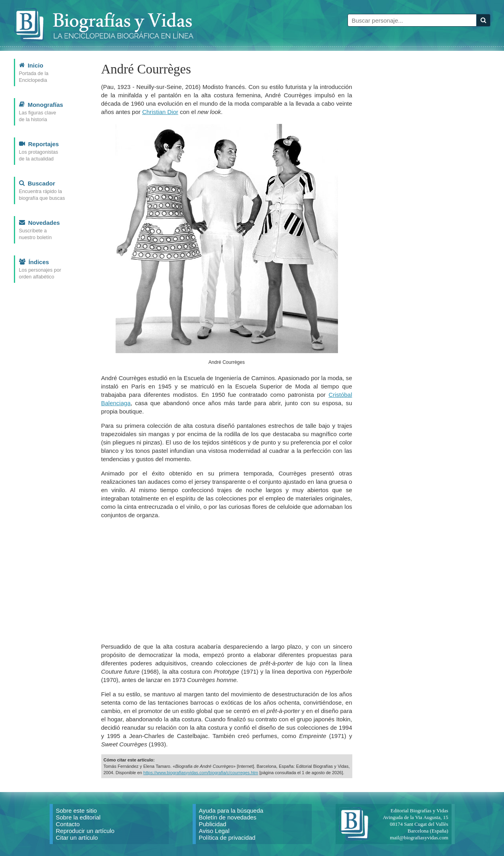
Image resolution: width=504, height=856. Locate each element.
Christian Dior (160, 112)
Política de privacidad (227, 838)
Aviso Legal (214, 831)
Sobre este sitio (76, 811)
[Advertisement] (227, 581)
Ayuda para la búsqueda (231, 811)
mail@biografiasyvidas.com (419, 838)
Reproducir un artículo (85, 831)
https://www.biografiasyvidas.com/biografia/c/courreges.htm (201, 773)
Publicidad (213, 824)
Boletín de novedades (228, 817)
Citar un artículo (77, 838)
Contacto (68, 824)
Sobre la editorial (78, 817)
